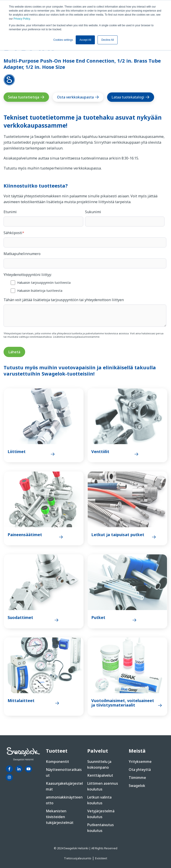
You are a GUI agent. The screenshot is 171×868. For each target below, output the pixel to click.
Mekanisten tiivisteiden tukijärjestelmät (60, 817)
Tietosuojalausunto (78, 858)
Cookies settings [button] (63, 40)
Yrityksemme (140, 762)
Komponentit (57, 762)
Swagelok (137, 786)
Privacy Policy (22, 19)
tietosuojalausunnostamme (83, 337)
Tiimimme (137, 778)
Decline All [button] (108, 40)
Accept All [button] (85, 40)
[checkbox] (85, 286)
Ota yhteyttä (140, 770)
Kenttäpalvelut (100, 775)
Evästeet (101, 858)
